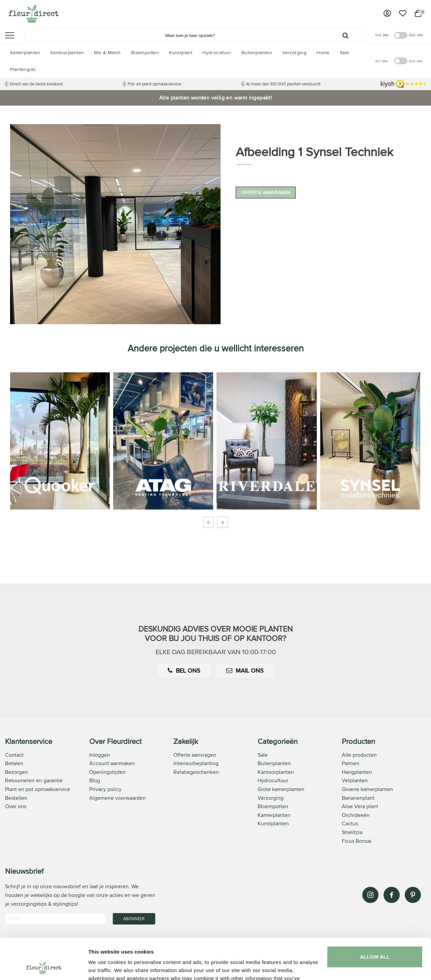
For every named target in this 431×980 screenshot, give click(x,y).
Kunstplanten (273, 823)
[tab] (47, 792)
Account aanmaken (112, 763)
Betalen (14, 763)
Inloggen (100, 755)
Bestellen (16, 798)
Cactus (350, 823)
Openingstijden (107, 772)
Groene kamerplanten (367, 789)
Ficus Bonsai (357, 841)
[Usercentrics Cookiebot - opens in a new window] (44, 967)
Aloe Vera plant (360, 806)
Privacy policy (105, 789)
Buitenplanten (274, 763)
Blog (95, 780)
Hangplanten (357, 772)
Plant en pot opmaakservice (38, 789)
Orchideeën (356, 815)
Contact (14, 755)
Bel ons (184, 670)
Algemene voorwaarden (118, 798)
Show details (104, 967)
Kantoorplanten (276, 772)
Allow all (375, 919)
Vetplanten (355, 780)
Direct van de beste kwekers (36, 84)
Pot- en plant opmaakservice (154, 84)
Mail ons (245, 670)
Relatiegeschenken (196, 772)
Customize (375, 943)
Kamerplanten (274, 815)
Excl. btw (416, 35)
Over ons (16, 806)
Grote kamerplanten (281, 789)
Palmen (351, 763)
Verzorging (271, 798)
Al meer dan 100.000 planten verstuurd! (283, 84)
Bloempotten (273, 806)
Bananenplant (358, 798)
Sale (263, 755)
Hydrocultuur (273, 780)
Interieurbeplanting (196, 763)
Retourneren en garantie (34, 780)
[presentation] (208, 522)
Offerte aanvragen (266, 192)
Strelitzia (352, 832)
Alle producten (359, 755)
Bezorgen (16, 772)
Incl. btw (382, 35)
